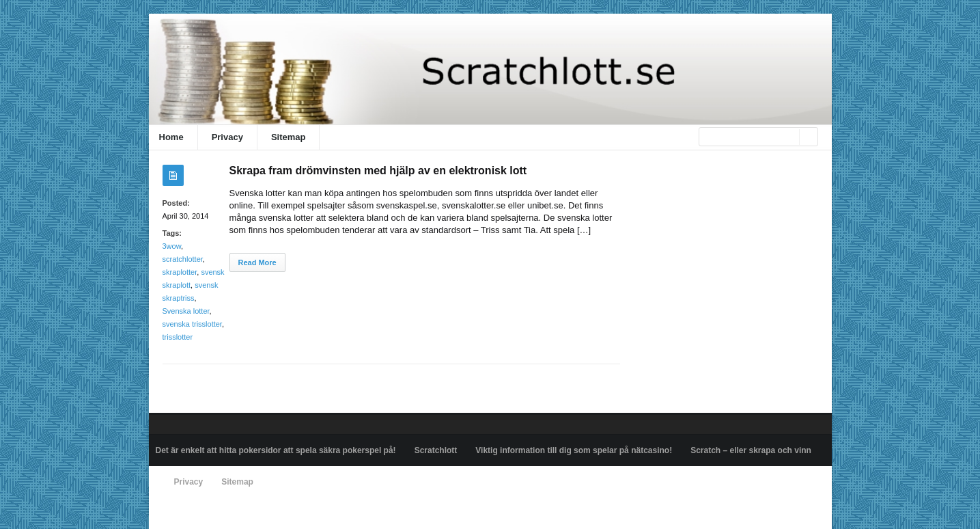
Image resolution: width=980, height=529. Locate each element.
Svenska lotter (186, 311)
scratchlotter (183, 259)
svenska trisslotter (192, 324)
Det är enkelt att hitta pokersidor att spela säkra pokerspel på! (276, 450)
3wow (172, 246)
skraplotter (180, 272)
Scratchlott (436, 450)
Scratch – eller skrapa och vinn (751, 450)
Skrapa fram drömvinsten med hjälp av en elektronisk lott (378, 171)
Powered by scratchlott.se (202, 513)
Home (171, 137)
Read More (257, 262)
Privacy (227, 137)
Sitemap (289, 137)
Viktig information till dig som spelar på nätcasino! (574, 450)
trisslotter (178, 337)
